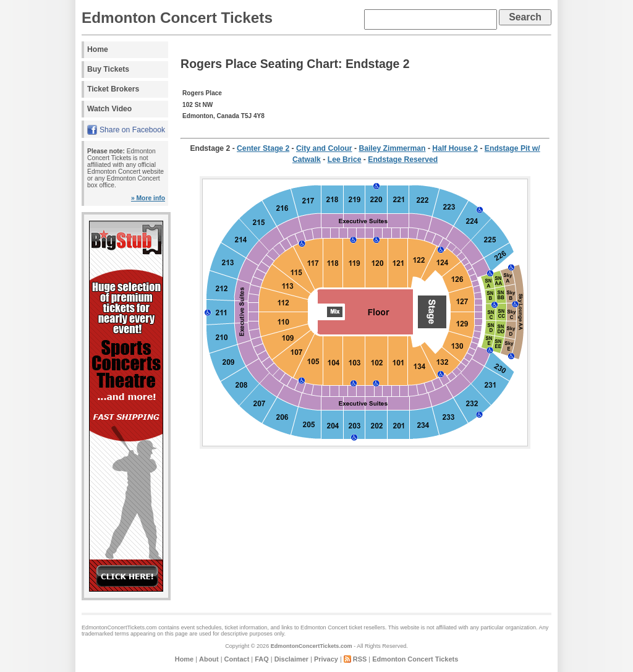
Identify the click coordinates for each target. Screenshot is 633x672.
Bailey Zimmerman (392, 148)
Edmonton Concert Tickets (177, 18)
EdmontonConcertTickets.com (312, 646)
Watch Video (109, 109)
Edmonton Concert (324, 627)
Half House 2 (455, 148)
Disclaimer (291, 659)
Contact (237, 659)
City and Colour (324, 148)
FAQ (261, 659)
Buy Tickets (108, 69)
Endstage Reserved (403, 159)
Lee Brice (345, 159)
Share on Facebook (132, 130)
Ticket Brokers (113, 89)
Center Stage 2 (263, 148)
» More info (148, 198)
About (209, 659)
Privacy (326, 659)
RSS (360, 659)
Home (98, 49)
